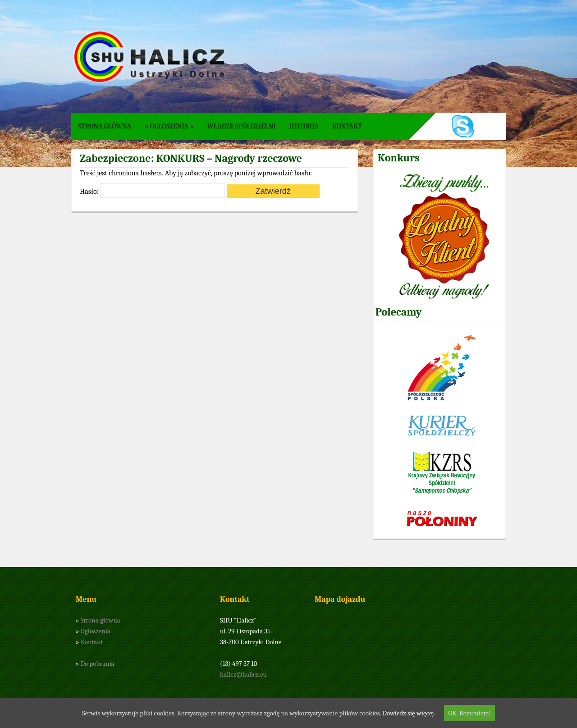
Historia (304, 126)
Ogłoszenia (96, 631)
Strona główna (105, 126)
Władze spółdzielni (241, 126)
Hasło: (152, 192)
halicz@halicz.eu (243, 674)
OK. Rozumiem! (469, 713)
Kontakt (347, 126)
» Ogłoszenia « (169, 126)
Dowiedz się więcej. (409, 713)
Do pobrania (98, 664)
